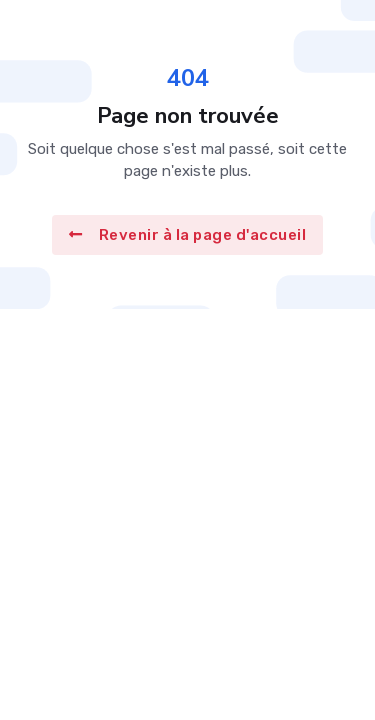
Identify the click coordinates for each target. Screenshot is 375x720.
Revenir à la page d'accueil (187, 235)
